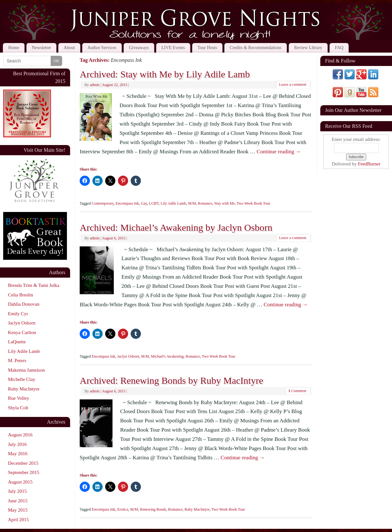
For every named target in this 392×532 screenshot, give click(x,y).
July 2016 (17, 444)
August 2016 (20, 435)
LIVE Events (173, 48)
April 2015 (18, 520)
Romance (205, 203)
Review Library (308, 48)
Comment (297, 391)
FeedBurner (369, 164)
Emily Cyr (18, 314)
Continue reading (279, 152)
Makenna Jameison (26, 370)
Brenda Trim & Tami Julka (34, 285)
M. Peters (17, 361)
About (69, 48)
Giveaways (139, 48)
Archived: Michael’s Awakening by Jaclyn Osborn (176, 227)
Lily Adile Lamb (173, 203)
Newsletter (42, 48)
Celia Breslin (21, 295)
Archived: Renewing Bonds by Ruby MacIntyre (171, 380)
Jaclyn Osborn (128, 356)
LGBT (154, 203)
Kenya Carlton (22, 332)
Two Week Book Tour (254, 203)
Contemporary (103, 203)
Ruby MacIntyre (197, 509)
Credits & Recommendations (256, 48)
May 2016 (18, 454)
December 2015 (23, 463)
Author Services (102, 48)
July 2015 (17, 491)
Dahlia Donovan (24, 304)
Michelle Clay (22, 379)
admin (95, 85)
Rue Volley (19, 398)
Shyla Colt (18, 408)
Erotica (123, 509)
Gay (144, 203)
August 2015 (20, 482)
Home (14, 48)
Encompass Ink (127, 203)
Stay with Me (225, 203)
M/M (192, 203)
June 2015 (18, 501)
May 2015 (18, 510)
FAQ (339, 48)
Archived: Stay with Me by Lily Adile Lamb (165, 74)
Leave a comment (293, 84)
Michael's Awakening (167, 356)
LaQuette (17, 342)
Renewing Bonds (153, 509)
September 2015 (24, 472)
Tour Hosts (207, 48)
